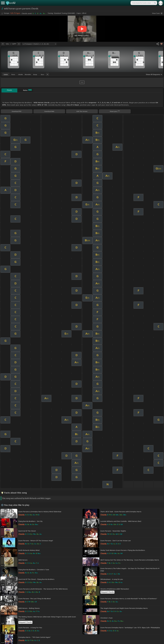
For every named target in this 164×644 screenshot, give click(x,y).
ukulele (20, 74)
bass (43, 74)
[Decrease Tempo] (3, 44)
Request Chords (107, 592)
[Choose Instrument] (48, 74)
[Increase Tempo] (19, 44)
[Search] (155, 3)
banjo (35, 74)
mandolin (28, 74)
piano (13, 74)
